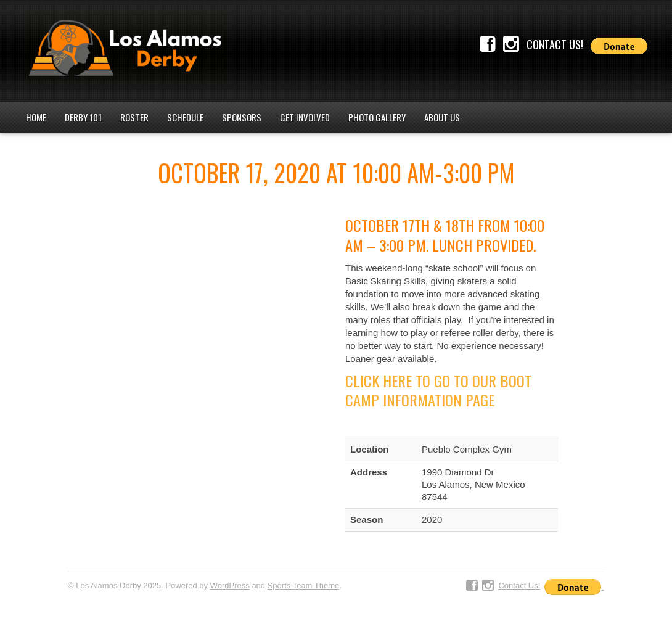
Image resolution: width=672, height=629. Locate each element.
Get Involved (305, 117)
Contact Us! (555, 44)
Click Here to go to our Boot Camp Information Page (438, 390)
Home (36, 117)
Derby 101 (83, 117)
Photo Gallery (377, 117)
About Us (442, 117)
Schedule (185, 117)
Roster (134, 117)
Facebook (488, 44)
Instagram (511, 44)
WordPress (230, 586)
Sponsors (242, 117)
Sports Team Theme (304, 586)
